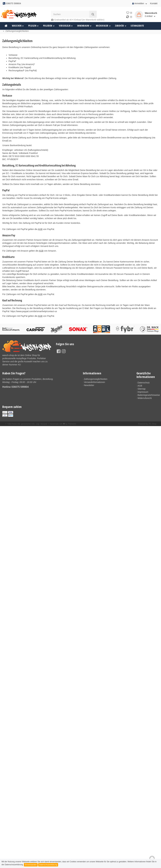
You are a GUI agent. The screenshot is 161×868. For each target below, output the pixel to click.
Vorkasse (13, 55)
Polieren (49, 26)
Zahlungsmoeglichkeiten (96, 379)
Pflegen (33, 26)
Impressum (143, 392)
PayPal (12, 61)
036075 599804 (20, 387)
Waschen (18, 26)
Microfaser (103, 26)
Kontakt (154, 3)
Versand (44, 425)
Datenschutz (144, 383)
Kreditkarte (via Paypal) (20, 67)
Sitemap (142, 389)
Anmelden (140, 3)
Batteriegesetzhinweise (148, 395)
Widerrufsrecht (145, 399)
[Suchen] (70, 14)
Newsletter (89, 385)
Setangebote (137, 26)
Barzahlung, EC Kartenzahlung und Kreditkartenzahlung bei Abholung (42, 58)
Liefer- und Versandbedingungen (56, 117)
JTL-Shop (152, 425)
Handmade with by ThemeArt (63, 425)
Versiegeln (66, 26)
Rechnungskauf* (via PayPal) (23, 70)
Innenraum (84, 26)
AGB (40, 229)
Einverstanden (31, 865)
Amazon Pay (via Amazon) (21, 64)
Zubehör (121, 26)
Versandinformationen (95, 382)
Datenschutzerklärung (48, 865)
